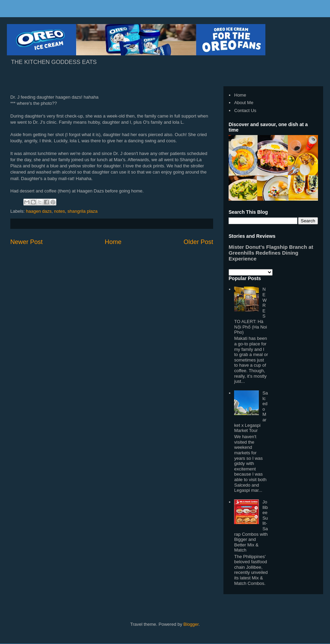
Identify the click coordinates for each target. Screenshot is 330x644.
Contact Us (245, 110)
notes (59, 211)
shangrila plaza (82, 211)
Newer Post (26, 242)
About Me (244, 103)
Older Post (198, 242)
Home (113, 242)
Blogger (191, 624)
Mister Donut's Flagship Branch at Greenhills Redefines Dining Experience (271, 253)
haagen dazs (39, 211)
